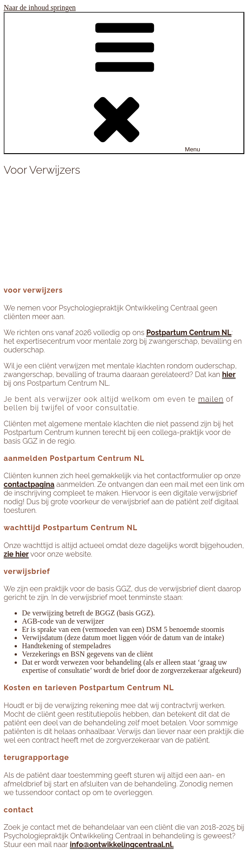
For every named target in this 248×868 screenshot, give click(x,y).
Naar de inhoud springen (40, 8)
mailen (211, 399)
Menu (124, 83)
